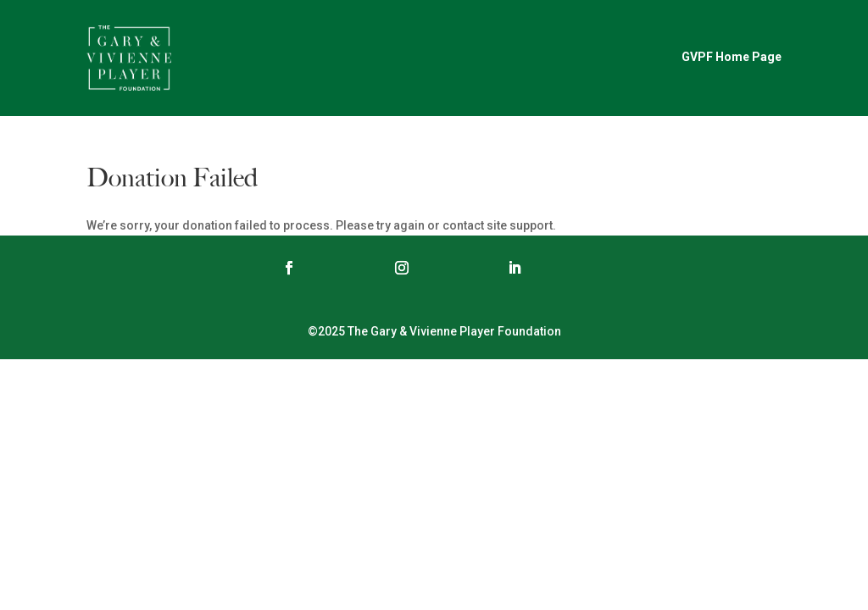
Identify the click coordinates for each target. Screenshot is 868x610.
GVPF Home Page (732, 57)
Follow (338, 267)
